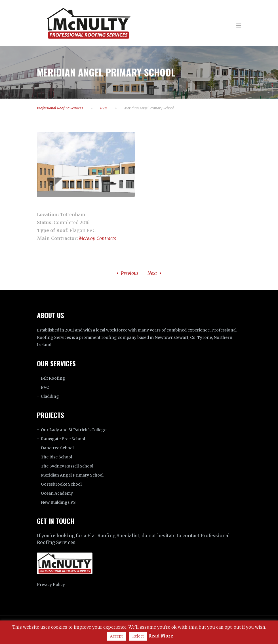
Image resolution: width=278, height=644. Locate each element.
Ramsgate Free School (63, 439)
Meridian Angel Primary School (72, 475)
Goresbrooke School (61, 484)
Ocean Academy (57, 493)
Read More (161, 636)
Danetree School (57, 448)
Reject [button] (138, 636)
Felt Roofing (53, 378)
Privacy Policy (51, 585)
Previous (128, 273)
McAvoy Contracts (97, 238)
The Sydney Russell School (67, 466)
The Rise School (56, 457)
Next (154, 273)
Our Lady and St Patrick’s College (74, 430)
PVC (45, 387)
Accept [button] (116, 636)
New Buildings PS (58, 502)
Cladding (50, 396)
